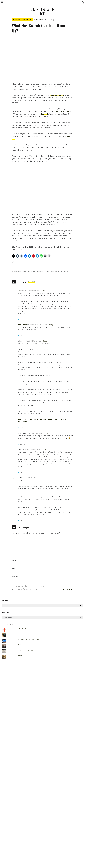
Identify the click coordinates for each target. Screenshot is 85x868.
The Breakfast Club (62, 111)
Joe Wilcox (39, 20)
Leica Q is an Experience (25, 634)
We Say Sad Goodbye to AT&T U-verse (29, 639)
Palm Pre (59, 272)
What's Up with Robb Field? (26, 650)
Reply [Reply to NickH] (44, 478)
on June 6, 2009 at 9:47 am (32, 341)
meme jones (22, 325)
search (67, 272)
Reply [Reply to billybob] (45, 341)
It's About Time (22, 645)
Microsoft (24, 20)
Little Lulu (21, 656)
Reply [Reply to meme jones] (51, 325)
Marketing (17, 20)
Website (15, 577)
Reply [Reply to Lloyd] (43, 291)
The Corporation (23, 629)
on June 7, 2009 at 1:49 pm (33, 450)
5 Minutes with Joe (42, 11)
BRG (58, 238)
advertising (17, 272)
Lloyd (20, 291)
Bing (25, 272)
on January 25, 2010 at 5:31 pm (37, 325)
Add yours (31, 282)
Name (15, 560)
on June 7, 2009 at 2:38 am (34, 433)
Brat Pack (45, 114)
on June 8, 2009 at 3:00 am (31, 478)
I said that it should (57, 95)
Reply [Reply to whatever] (47, 433)
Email (14, 569)
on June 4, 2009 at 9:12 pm (31, 291)
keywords (32, 272)
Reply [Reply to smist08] (45, 450)
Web (30, 20)
